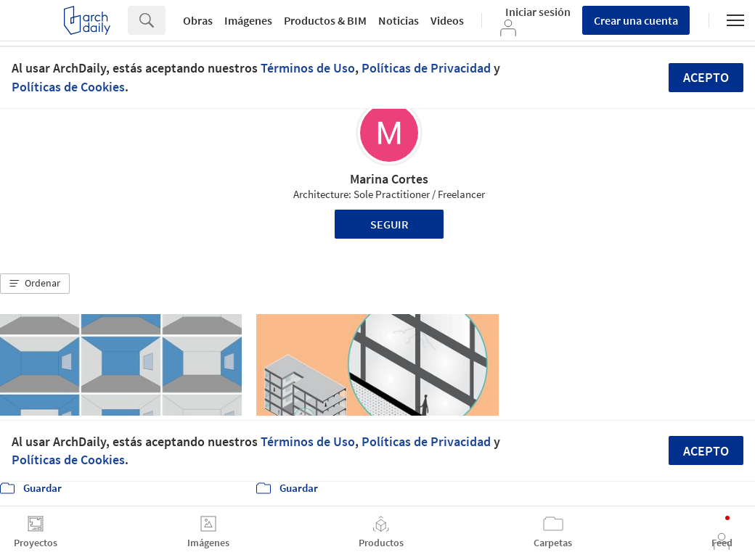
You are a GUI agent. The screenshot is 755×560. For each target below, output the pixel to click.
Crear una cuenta (636, 20)
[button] (35, 284)
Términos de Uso (308, 68)
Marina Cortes (389, 179)
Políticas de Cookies (68, 87)
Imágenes (248, 20)
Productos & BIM (325, 20)
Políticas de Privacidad (426, 68)
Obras (198, 20)
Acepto (706, 77)
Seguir (389, 224)
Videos (447, 20)
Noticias (399, 20)
